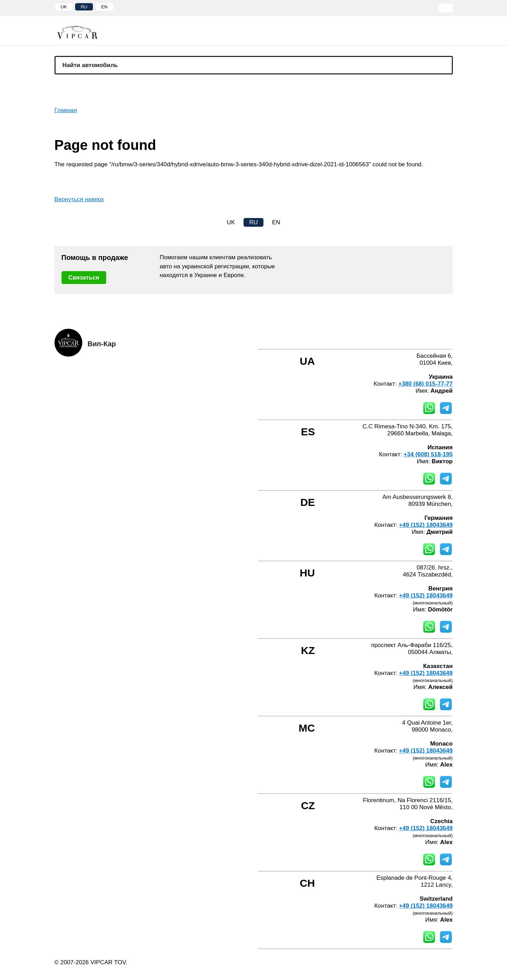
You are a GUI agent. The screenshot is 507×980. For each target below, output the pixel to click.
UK (64, 7)
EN (104, 7)
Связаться (84, 278)
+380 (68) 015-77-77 (425, 384)
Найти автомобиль (90, 65)
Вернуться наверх (79, 199)
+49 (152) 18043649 (426, 525)
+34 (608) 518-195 (428, 454)
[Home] (82, 32)
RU (84, 7)
